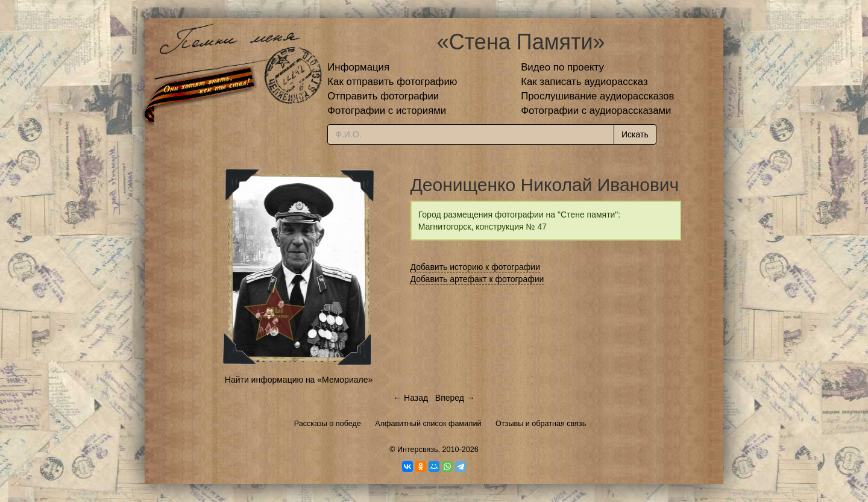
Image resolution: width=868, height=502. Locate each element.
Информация (358, 67)
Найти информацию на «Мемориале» (299, 380)
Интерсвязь (418, 450)
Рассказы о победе (328, 424)
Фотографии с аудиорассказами (596, 111)
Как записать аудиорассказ (584, 82)
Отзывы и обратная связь (541, 424)
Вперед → (455, 398)
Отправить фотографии (383, 96)
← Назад (410, 398)
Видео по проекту (562, 67)
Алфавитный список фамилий (428, 424)
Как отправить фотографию (392, 82)
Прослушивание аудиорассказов (597, 96)
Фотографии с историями (387, 111)
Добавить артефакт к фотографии (477, 279)
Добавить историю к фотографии (476, 267)
